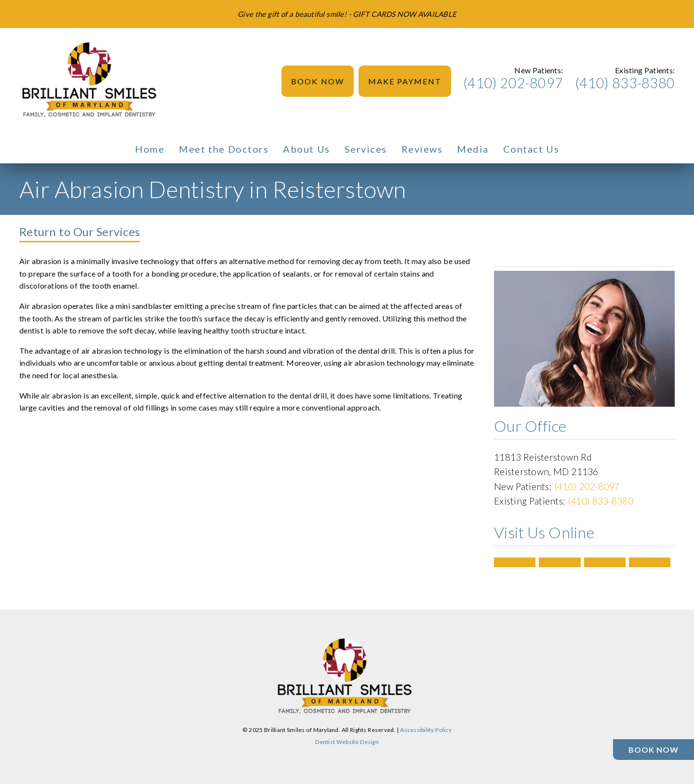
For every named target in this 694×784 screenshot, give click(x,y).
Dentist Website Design (347, 742)
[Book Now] (654, 750)
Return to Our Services (80, 232)
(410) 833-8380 (625, 83)
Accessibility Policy (426, 730)
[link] (92, 81)
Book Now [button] (318, 81)
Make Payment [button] (405, 81)
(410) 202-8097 (513, 83)
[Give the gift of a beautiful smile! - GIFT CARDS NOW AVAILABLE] (347, 14)
